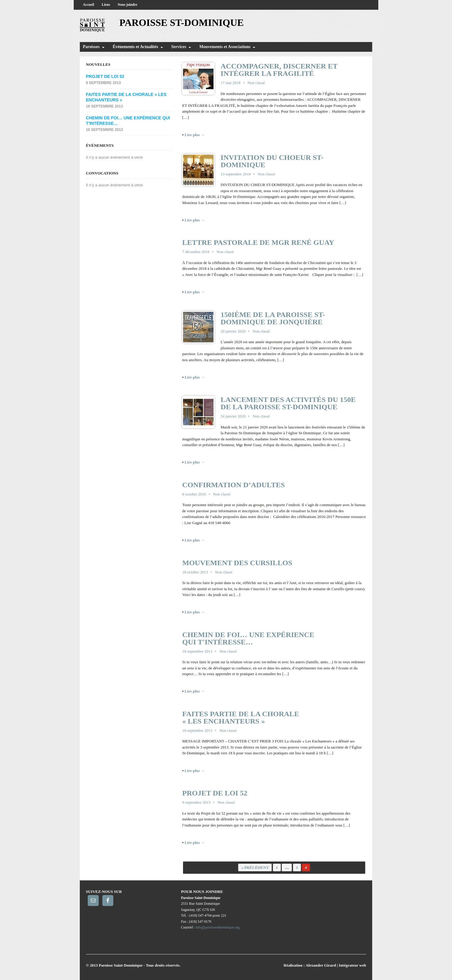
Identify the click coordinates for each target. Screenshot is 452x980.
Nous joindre (127, 5)
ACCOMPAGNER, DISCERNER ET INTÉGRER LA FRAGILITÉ (279, 70)
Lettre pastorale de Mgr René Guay (258, 242)
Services (179, 47)
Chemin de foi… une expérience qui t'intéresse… (248, 638)
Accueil (88, 5)
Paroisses (91, 47)
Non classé (256, 83)
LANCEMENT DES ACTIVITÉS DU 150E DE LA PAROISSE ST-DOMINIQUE (288, 403)
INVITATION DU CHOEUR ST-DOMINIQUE (272, 161)
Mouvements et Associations (225, 47)
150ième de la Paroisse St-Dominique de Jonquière (273, 318)
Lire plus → (195, 135)
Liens (106, 5)
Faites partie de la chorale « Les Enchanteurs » (241, 717)
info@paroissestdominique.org (217, 927)
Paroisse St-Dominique (182, 23)
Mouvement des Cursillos (237, 563)
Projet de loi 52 (215, 793)
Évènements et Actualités (135, 47)
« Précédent (255, 867)
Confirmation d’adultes (233, 485)
